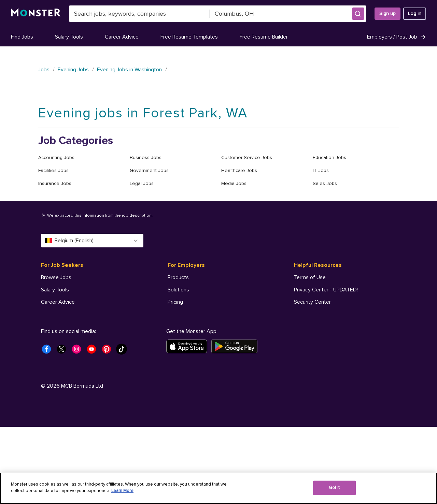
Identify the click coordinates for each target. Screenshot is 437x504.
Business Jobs (146, 157)
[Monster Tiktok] (124, 428)
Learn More (122, 491)
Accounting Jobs (56, 157)
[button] (358, 14)
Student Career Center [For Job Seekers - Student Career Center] (68, 351)
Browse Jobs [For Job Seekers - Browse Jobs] (56, 277)
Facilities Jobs (53, 170)
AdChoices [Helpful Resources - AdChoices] (307, 339)
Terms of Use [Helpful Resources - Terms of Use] (310, 277)
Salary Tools (69, 37)
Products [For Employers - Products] (178, 277)
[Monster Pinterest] (109, 428)
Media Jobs (234, 183)
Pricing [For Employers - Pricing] (175, 302)
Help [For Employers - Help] (173, 327)
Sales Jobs (325, 183)
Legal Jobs (142, 183)
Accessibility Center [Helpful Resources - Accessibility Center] (318, 314)
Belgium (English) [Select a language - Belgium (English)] (92, 241)
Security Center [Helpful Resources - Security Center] (312, 302)
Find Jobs (22, 37)
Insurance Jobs (55, 183)
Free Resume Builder (264, 37)
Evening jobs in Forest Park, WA (143, 113)
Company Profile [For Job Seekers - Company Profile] (60, 339)
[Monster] (36, 14)
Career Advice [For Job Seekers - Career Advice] (58, 302)
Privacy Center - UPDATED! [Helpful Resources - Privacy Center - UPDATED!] (326, 290)
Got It (334, 488)
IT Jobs (321, 170)
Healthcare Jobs (239, 170)
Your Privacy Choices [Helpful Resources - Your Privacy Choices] (326, 351)
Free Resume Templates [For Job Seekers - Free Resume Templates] (70, 314)
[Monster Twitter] (64, 428)
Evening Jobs (73, 70)
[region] (218, 488)
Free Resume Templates (189, 37)
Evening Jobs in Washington (129, 70)
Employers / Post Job (397, 37)
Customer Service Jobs (247, 157)
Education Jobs (329, 157)
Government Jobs (149, 170)
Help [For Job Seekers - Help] (46, 363)
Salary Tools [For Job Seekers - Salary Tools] (55, 290)
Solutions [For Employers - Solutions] (178, 290)
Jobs (44, 70)
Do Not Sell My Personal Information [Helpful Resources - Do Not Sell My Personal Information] (336, 327)
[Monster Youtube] (94, 428)
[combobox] (139, 14)
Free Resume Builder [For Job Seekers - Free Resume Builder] (65, 327)
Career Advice (122, 37)
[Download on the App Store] (189, 423)
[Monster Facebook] (48, 428)
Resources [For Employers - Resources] (180, 314)
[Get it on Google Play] (236, 423)
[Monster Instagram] (79, 428)
